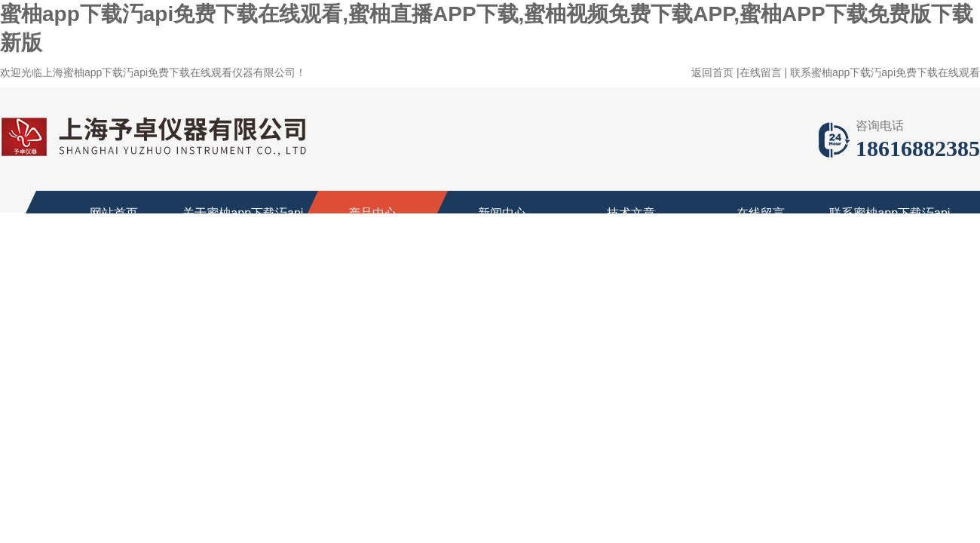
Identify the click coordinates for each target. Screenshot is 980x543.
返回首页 (712, 72)
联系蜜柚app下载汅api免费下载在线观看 (885, 72)
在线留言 (761, 72)
